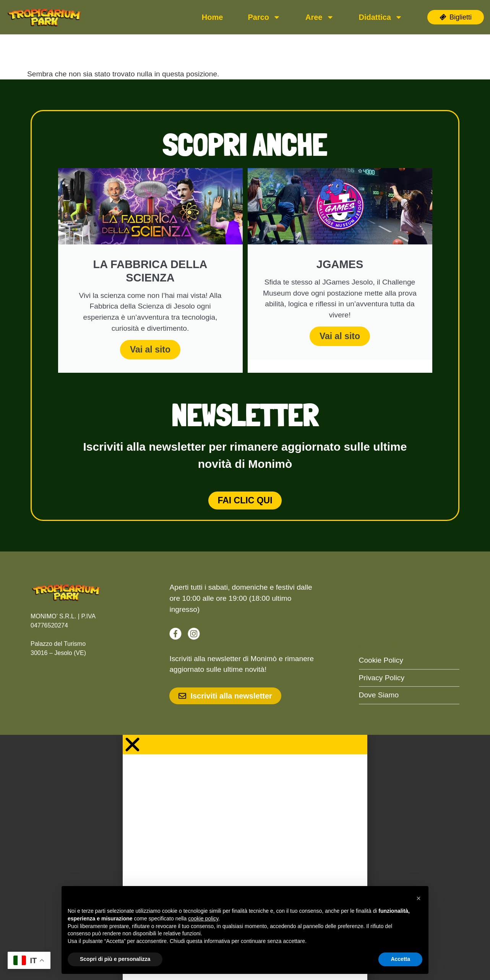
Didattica (381, 17)
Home (213, 17)
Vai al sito (150, 349)
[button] (419, 898)
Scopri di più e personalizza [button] (115, 959)
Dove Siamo (379, 695)
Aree (320, 17)
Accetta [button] (400, 959)
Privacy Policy (382, 678)
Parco (264, 17)
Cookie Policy (381, 660)
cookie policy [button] (203, 919)
